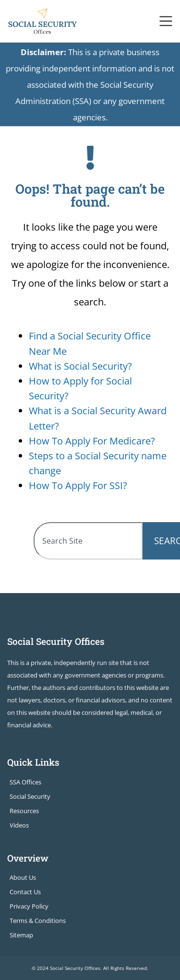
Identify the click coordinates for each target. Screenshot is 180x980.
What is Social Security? (80, 366)
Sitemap (21, 935)
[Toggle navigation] (166, 21)
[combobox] (88, 541)
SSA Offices (25, 782)
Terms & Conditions (38, 921)
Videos (19, 825)
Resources (24, 811)
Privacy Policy (29, 906)
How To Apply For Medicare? (92, 441)
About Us (23, 877)
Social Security (30, 796)
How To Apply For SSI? (78, 485)
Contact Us (25, 892)
